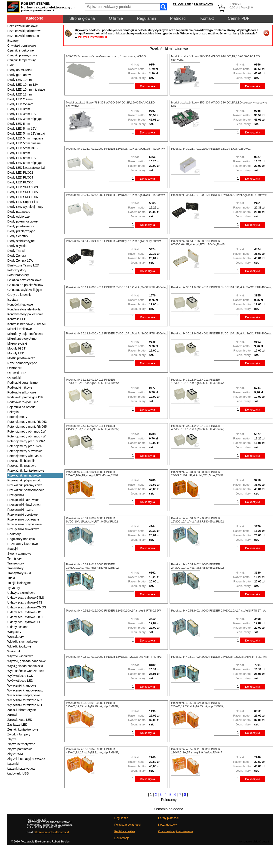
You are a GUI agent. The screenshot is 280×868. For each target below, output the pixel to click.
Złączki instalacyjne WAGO (26, 759)
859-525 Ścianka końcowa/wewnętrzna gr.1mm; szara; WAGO (106, 56)
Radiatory (14, 534)
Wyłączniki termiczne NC (25, 700)
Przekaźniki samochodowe (26, 490)
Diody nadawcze (19, 212)
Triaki (11, 578)
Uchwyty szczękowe (21, 593)
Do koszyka (147, 86)
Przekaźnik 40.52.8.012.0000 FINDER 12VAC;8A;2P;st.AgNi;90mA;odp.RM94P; (92, 705)
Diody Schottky (18, 236)
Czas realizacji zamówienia (176, 831)
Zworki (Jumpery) (19, 734)
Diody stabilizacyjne (21, 241)
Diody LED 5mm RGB (22, 148)
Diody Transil (16, 251)
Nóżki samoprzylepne (22, 363)
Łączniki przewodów (21, 769)
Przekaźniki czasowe (22, 466)
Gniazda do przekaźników (25, 285)
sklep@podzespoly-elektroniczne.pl (51, 832)
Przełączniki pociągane (23, 519)
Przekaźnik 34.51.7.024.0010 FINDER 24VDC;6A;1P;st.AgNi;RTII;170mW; (114, 241)
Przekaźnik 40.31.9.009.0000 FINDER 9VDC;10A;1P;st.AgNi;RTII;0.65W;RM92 (92, 520)
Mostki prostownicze (21, 358)
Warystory (14, 632)
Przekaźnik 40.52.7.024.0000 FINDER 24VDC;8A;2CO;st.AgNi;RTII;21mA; (219, 657)
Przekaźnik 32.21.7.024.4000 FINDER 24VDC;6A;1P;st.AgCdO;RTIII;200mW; (116, 195)
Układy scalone (18, 627)
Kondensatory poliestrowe (25, 314)
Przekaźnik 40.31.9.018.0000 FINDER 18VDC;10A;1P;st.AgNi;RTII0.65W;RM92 (92, 566)
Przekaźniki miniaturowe (24, 475)
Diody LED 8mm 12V (22, 158)
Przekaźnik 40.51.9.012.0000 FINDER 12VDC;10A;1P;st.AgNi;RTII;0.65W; (114, 611)
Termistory (15, 558)
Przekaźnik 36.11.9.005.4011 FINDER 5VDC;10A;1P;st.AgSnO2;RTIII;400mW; (222, 287)
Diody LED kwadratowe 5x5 (26, 168)
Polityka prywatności (128, 825)
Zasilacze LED (17, 725)
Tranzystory (15, 568)
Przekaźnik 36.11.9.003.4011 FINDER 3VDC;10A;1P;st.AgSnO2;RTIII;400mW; (117, 287)
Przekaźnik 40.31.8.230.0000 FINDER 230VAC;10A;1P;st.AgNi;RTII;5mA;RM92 (197, 474)
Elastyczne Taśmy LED (23, 265)
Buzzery (13, 41)
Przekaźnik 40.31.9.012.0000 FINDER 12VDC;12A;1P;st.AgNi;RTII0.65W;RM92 (197, 520)
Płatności (178, 18)
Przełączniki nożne (20, 510)
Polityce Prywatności (92, 37)
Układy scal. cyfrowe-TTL (25, 622)
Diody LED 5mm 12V (22, 129)
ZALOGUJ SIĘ (182, 4)
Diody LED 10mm (20, 80)
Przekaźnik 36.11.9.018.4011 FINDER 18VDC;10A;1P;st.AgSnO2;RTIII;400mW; (198, 381)
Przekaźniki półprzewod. (24, 480)
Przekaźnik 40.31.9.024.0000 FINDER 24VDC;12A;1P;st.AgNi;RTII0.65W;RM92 (197, 566)
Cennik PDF (239, 18)
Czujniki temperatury (22, 60)
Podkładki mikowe (20, 387)
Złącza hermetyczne (21, 744)
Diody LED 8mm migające (25, 163)
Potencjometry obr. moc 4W (26, 436)
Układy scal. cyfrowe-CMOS (27, 607)
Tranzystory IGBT (19, 573)
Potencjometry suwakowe (25, 451)
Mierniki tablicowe (20, 329)
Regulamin (146, 18)
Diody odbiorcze (18, 217)
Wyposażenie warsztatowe (26, 671)
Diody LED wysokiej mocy (25, 207)
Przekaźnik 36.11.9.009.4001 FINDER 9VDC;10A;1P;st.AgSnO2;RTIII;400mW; (222, 333)
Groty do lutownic (19, 295)
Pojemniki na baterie (21, 407)
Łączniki (13, 764)
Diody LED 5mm (19, 124)
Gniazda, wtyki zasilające (25, 290)
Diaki (11, 65)
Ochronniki (15, 368)
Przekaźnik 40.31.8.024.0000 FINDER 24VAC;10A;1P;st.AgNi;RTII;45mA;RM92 (92, 474)
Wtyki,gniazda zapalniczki (25, 666)
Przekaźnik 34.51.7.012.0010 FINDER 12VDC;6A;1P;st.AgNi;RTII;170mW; (219, 195)
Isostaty (13, 300)
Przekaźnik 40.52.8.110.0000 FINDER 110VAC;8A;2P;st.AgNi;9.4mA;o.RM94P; (197, 751)
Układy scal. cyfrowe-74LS (26, 598)
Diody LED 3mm (19, 109)
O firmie (116, 18)
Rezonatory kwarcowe (23, 544)
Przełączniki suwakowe (23, 529)
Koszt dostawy (168, 825)
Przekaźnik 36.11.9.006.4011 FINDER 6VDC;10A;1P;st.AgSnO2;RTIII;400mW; (117, 333)
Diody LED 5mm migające (25, 138)
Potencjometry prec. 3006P (26, 441)
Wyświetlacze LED (20, 681)
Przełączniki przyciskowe (25, 524)
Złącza (12, 739)
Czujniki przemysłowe (22, 55)
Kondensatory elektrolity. (24, 309)
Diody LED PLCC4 (20, 177)
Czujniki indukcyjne (21, 50)
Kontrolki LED (17, 319)
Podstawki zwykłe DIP (23, 402)
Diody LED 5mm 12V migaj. (26, 133)
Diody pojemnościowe (22, 221)
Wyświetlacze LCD (20, 676)
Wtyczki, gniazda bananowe (27, 661)
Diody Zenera (17, 256)
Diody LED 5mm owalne (24, 143)
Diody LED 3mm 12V (22, 114)
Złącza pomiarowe (20, 749)
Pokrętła (13, 412)
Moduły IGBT (16, 348)
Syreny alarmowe (19, 554)
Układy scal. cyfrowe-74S (25, 602)
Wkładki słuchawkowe (22, 642)
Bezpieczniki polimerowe (24, 31)
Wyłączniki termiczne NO (25, 705)
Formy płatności (168, 818)
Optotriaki (14, 378)
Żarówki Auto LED (20, 720)
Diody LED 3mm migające (25, 119)
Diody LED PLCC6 (20, 182)
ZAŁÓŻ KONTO (203, 4)
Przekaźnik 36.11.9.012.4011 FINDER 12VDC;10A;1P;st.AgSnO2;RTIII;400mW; (92, 381)
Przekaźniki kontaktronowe (26, 471)
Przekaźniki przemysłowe (25, 485)
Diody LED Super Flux (23, 202)
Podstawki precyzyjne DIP (25, 397)
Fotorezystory (17, 270)
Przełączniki (16, 495)
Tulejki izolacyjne (19, 583)
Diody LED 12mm (20, 94)
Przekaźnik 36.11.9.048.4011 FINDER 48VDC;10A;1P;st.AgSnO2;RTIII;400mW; (198, 427)
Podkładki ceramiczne (22, 383)
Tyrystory (14, 588)
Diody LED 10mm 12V (23, 85)
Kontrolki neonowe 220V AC (27, 324)
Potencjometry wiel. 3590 (25, 456)
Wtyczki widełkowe (20, 656)
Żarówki (13, 715)
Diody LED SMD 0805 (23, 192)
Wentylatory (16, 637)
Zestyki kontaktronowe (23, 729)
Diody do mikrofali (20, 70)
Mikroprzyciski (17, 344)
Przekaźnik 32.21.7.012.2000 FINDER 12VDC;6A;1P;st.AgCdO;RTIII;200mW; (116, 149)
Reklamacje (122, 838)
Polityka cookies (125, 831)
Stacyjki (13, 549)
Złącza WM (15, 754)
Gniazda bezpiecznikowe (25, 280)
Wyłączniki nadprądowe (24, 695)
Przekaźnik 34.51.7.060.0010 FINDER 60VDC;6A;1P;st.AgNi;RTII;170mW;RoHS (198, 243)
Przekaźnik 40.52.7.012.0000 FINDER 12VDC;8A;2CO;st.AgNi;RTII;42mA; (114, 657)
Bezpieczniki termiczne (23, 36)
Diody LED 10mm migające (26, 89)
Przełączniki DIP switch (23, 500)
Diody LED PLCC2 (20, 173)
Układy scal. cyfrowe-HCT (25, 617)
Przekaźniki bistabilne (22, 461)
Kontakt (207, 18)
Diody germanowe (20, 75)
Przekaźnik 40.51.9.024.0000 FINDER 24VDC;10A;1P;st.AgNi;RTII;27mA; (219, 611)
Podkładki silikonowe (22, 392)
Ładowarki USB (18, 773)
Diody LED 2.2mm (20, 99)
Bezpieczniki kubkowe (23, 26)
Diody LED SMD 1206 (23, 197)
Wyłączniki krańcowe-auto (25, 690)
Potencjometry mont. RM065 (27, 427)
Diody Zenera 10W (20, 260)
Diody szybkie (17, 246)
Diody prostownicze (21, 226)
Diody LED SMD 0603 (23, 187)
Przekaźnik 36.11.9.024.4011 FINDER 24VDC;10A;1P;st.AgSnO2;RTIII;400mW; (92, 427)
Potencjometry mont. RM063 (27, 422)
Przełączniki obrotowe (22, 514)
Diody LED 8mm (19, 153)
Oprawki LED (16, 373)
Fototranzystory (18, 275)
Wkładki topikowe (19, 646)
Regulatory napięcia (21, 539)
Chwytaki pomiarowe (22, 46)
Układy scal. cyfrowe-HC (24, 612)
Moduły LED (16, 353)
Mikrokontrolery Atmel (22, 339)
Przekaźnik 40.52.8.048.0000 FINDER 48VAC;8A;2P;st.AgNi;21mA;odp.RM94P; (92, 751)
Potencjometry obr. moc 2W (26, 431)
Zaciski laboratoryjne (22, 710)
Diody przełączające (21, 231)
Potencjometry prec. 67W (25, 446)
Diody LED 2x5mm (20, 104)
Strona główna (82, 18)
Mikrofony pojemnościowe (25, 334)
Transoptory (16, 563)
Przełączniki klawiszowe (24, 505)
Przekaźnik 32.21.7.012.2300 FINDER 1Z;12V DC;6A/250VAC (211, 149)
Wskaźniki (14, 651)
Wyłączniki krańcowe (22, 685)
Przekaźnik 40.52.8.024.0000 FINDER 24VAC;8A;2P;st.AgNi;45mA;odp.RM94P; (198, 705)
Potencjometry (17, 417)
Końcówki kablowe (20, 304)
